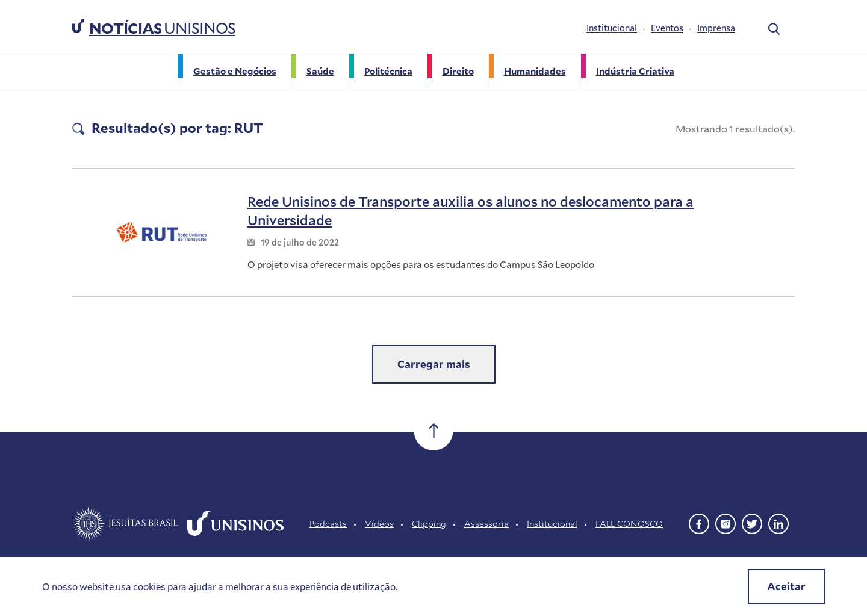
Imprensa (716, 28)
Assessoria (486, 524)
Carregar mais (434, 364)
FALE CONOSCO (629, 524)
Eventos (667, 28)
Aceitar (786, 586)
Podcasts (328, 524)
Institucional (612, 28)
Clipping (429, 524)
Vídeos (379, 524)
